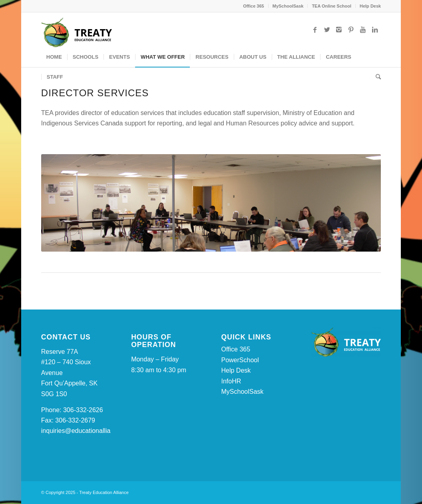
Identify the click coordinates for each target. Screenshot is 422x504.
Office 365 (254, 6)
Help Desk (370, 6)
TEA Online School (331, 6)
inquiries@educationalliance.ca (85, 431)
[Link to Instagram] (339, 30)
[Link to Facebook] (315, 30)
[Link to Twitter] (327, 30)
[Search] (376, 77)
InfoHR (231, 381)
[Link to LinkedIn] (375, 30)
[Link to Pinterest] (351, 30)
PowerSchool (240, 360)
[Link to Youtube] (363, 30)
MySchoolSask (288, 6)
